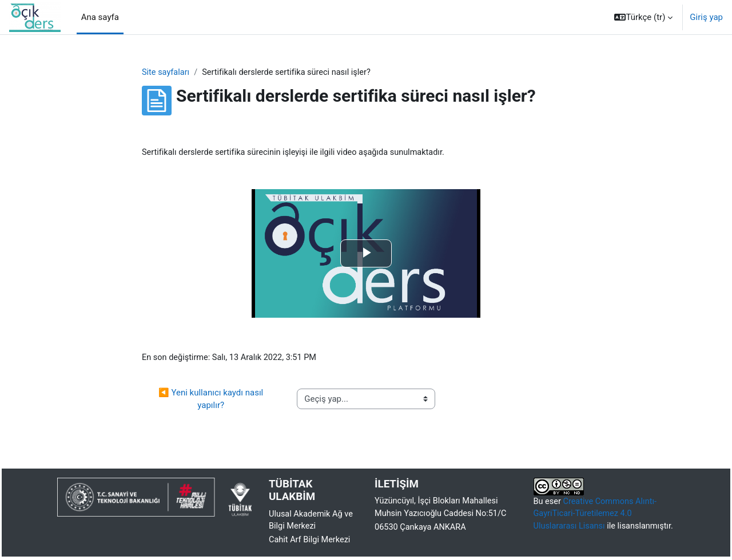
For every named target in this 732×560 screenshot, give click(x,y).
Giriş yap (706, 17)
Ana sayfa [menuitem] (100, 17)
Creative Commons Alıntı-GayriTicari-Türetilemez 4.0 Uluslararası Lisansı (597, 516)
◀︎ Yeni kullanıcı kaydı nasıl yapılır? (212, 401)
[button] (643, 17)
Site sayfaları (166, 73)
